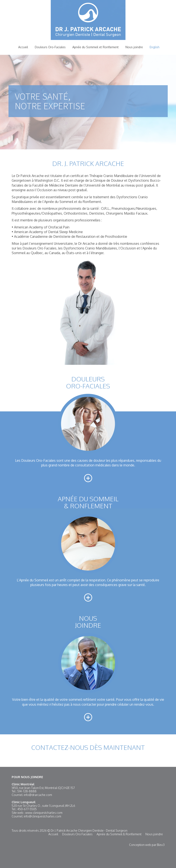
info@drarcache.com (38, 795)
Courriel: (18, 795)
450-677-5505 (27, 809)
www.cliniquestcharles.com (44, 813)
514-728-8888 (27, 791)
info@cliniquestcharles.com (42, 816)
